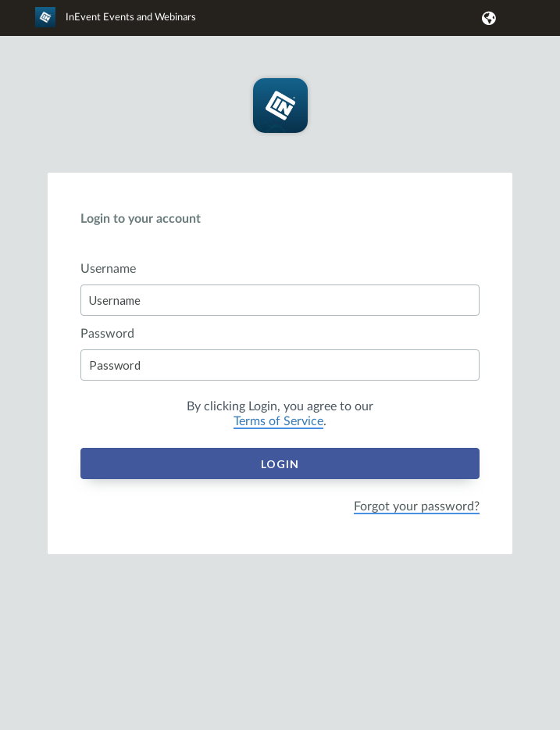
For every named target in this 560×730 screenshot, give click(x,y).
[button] (486, 18)
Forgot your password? (417, 506)
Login (280, 464)
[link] (116, 24)
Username (108, 269)
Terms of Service (278, 421)
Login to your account (141, 219)
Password (107, 334)
